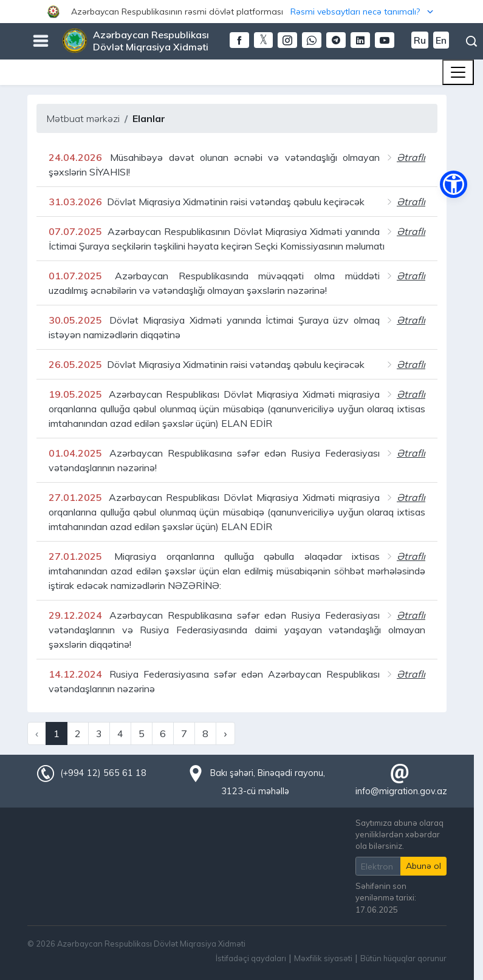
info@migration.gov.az (401, 791)
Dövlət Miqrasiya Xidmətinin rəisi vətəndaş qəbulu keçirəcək (207, 202)
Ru (420, 40)
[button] (241, 12)
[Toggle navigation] (458, 72)
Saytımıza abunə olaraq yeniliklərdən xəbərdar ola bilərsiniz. (399, 834)
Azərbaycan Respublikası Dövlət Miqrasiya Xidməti (151, 41)
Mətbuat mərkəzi (83, 118)
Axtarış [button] (471, 41)
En (441, 40)
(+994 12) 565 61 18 (103, 773)
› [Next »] (225, 733)
